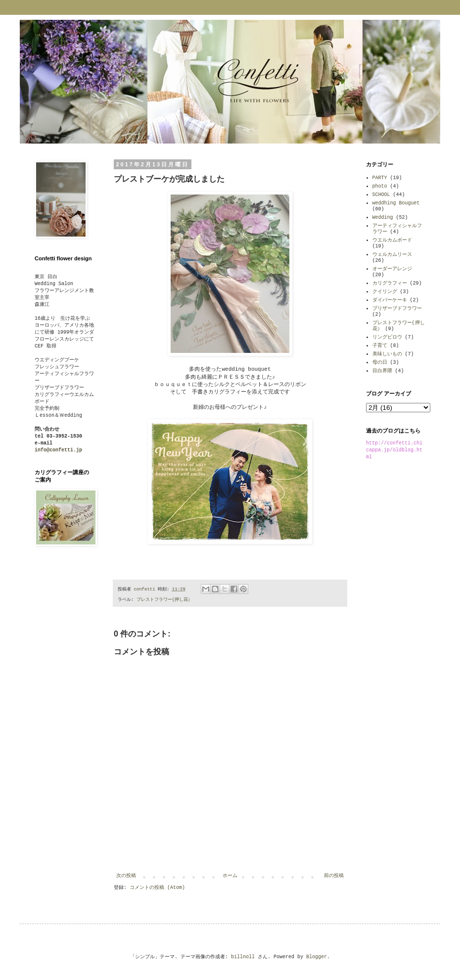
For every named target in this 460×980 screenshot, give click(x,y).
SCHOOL (381, 195)
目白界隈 (382, 371)
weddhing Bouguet (396, 203)
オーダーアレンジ (392, 269)
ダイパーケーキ (390, 300)
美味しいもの (387, 354)
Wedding (383, 218)
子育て (380, 346)
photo (380, 186)
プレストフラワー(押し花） (164, 600)
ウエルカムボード (392, 240)
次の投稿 (126, 876)
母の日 (380, 363)
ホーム (230, 876)
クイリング (385, 292)
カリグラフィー (390, 283)
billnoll (243, 957)
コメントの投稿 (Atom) (157, 888)
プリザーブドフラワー (397, 309)
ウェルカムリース (392, 255)
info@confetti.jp (58, 450)
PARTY (380, 178)
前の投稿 (334, 876)
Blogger (317, 957)
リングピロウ (387, 337)
